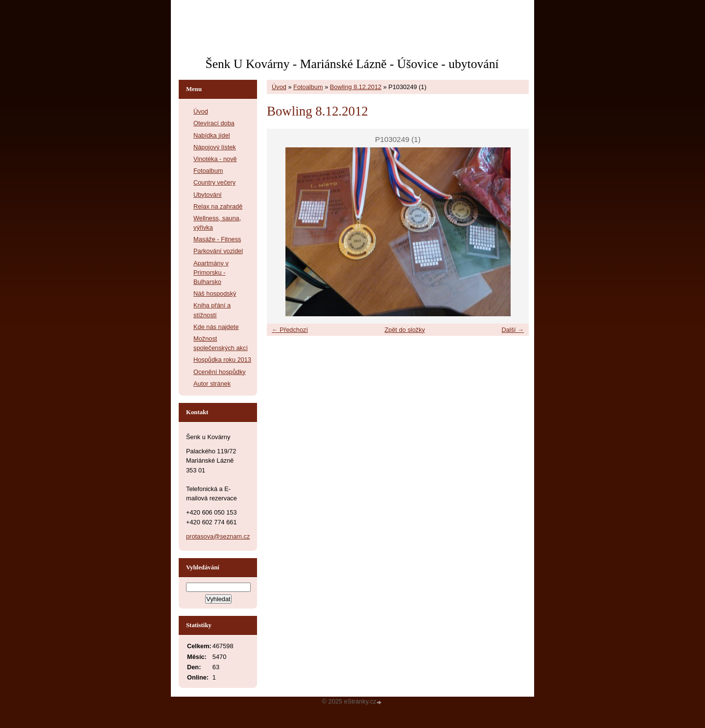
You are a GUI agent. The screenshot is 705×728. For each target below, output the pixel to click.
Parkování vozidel (218, 251)
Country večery (214, 182)
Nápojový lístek (215, 147)
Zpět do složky (405, 330)
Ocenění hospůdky (220, 372)
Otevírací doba (214, 123)
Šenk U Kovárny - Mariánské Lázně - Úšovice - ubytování (352, 64)
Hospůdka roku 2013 (222, 360)
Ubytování (208, 195)
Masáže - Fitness (217, 239)
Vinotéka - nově (215, 159)
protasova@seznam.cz (218, 536)
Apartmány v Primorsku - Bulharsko (211, 272)
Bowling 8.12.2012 (356, 87)
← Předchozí (290, 330)
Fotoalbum (308, 87)
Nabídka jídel (212, 135)
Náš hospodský (215, 294)
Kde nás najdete (216, 327)
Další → (513, 330)
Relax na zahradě (218, 206)
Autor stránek (212, 384)
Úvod (279, 87)
